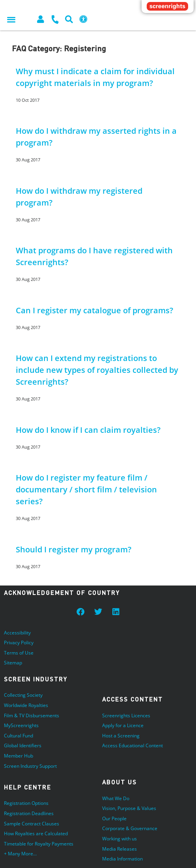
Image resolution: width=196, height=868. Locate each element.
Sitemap (13, 663)
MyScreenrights (21, 725)
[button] (11, 19)
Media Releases (119, 849)
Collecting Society (23, 695)
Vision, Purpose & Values (129, 808)
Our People (114, 818)
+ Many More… (20, 854)
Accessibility (17, 633)
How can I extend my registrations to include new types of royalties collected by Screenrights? (97, 370)
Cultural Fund (19, 736)
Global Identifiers (23, 745)
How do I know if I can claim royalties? (88, 430)
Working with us (119, 839)
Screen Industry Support (30, 766)
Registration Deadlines (29, 813)
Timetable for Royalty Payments (39, 844)
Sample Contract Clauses (32, 824)
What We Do (116, 798)
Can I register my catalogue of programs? (94, 310)
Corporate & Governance (130, 828)
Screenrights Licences (126, 716)
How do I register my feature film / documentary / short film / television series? (86, 489)
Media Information (122, 859)
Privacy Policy (19, 643)
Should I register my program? (74, 549)
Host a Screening (121, 736)
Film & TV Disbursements (32, 716)
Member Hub (19, 756)
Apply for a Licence (123, 725)
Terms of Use (19, 653)
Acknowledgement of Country (62, 593)
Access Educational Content (133, 745)
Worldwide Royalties (26, 705)
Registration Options (26, 803)
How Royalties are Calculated (36, 833)
